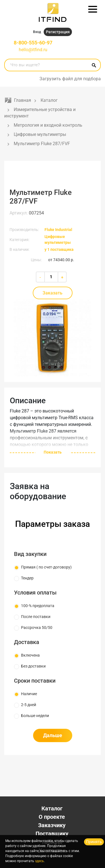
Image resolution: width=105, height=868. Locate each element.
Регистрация (58, 32)
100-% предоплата (38, 606)
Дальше (53, 735)
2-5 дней (29, 705)
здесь (39, 861)
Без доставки (33, 666)
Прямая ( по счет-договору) (46, 567)
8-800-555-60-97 (33, 43)
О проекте (52, 817)
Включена (30, 655)
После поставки (36, 617)
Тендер (27, 578)
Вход (37, 32)
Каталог (52, 808)
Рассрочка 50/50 (37, 628)
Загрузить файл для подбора (70, 79)
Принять (94, 842)
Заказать (53, 293)
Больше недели (35, 716)
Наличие (29, 694)
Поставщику (52, 834)
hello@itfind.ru (33, 50)
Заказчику (52, 825)
